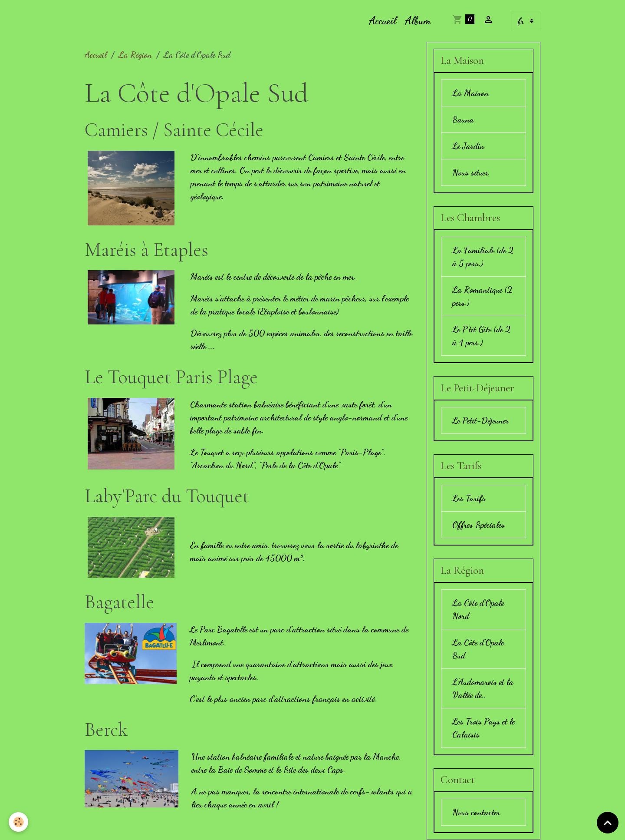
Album (418, 21)
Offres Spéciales (479, 525)
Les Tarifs (469, 498)
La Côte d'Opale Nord (478, 609)
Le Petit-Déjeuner (480, 420)
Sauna (463, 119)
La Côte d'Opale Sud (478, 649)
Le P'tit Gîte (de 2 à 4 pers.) (481, 336)
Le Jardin (468, 146)
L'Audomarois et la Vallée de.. (483, 688)
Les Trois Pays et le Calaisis (484, 728)
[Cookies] (18, 822)
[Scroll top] (608, 823)
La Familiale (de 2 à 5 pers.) (483, 257)
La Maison (470, 93)
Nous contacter (476, 812)
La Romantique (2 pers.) (482, 296)
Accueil (383, 21)
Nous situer (470, 172)
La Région (135, 55)
